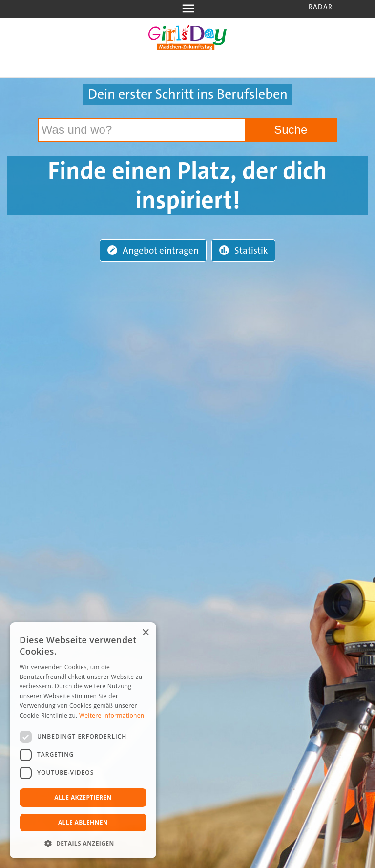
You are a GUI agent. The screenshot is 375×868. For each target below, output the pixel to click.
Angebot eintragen (153, 250)
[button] (83, 843)
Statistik (243, 250)
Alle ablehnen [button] (83, 822)
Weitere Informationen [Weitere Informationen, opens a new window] (112, 715)
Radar (321, 7)
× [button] (145, 633)
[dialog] (83, 740)
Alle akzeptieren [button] (83, 797)
